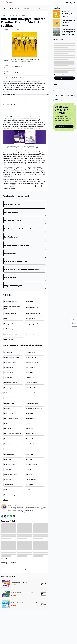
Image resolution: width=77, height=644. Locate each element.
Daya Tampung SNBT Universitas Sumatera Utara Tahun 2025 (69, 23)
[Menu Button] (3, 2)
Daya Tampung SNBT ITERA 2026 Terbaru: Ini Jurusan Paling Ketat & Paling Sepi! (31, 9)
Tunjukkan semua (64, 78)
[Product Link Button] (43, 584)
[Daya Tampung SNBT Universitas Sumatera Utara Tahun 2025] (57, 23)
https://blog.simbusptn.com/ (26, 512)
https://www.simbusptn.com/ (25, 510)
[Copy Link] (14, 516)
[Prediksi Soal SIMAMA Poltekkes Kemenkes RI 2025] (6, 604)
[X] (5, 516)
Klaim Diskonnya (64, 127)
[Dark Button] (67, 2)
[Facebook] (2, 516)
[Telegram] (8, 516)
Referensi (6, 500)
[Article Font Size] (71, 2)
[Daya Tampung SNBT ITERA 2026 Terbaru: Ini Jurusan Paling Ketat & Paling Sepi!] (57, 32)
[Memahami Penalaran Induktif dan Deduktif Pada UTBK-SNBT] (57, 14)
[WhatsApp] (11, 516)
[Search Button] (74, 2)
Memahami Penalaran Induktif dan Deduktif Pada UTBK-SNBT (68, 14)
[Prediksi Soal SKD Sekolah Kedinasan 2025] (6, 594)
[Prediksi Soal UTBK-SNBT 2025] (6, 584)
